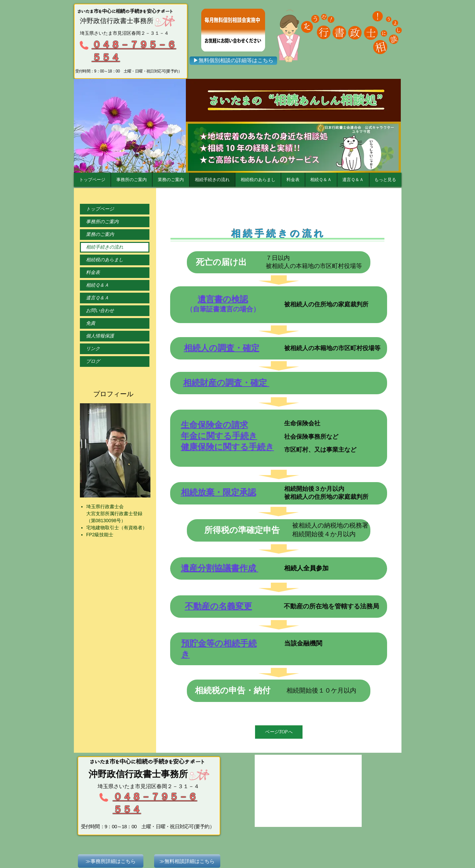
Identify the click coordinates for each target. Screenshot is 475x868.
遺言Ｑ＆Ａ (97, 298)
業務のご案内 (100, 234)
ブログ (93, 361)
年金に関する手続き (219, 436)
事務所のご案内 (102, 222)
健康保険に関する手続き (227, 447)
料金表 (93, 272)
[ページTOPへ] (279, 732)
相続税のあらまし (105, 260)
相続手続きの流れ (105, 247)
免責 (91, 323)
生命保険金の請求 (214, 425)
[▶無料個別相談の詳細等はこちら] (233, 61)
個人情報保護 (100, 336)
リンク (93, 349)
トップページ (100, 209)
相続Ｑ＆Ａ (97, 285)
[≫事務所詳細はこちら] (111, 861)
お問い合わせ (100, 311)
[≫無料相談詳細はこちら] (187, 861)
